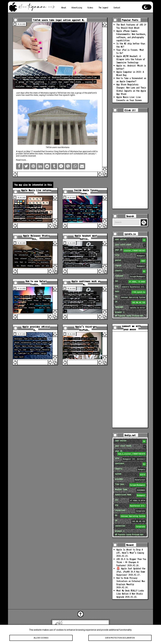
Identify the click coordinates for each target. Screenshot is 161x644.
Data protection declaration (120, 639)
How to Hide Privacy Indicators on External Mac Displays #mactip (131, 581)
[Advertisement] (130, 161)
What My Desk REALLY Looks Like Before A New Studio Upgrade (130, 594)
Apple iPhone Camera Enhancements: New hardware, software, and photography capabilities (131, 36)
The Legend (103, 8)
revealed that (39, 151)
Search (144, 223)
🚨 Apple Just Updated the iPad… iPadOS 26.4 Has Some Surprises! (131, 572)
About (64, 8)
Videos (90, 8)
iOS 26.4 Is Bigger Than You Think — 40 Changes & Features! (131, 562)
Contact (117, 8)
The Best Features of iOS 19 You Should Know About (131, 26)
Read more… (22, 160)
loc (130, 282)
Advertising (77, 8)
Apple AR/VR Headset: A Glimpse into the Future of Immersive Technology (131, 59)
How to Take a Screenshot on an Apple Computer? (131, 80)
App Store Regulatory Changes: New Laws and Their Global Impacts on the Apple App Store (131, 89)
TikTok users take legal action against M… (59, 20)
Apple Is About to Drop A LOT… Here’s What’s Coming (130, 551)
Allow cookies (41, 639)
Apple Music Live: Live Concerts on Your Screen (129, 99)
